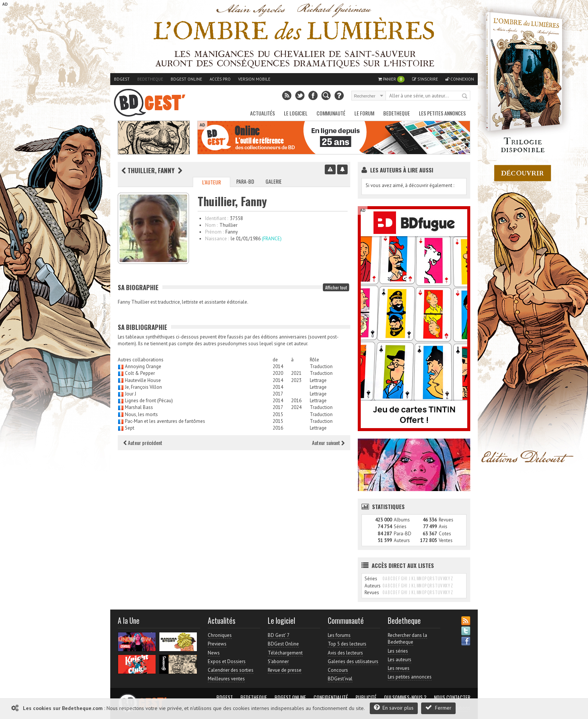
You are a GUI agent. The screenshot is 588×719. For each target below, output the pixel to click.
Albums (402, 520)
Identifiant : (217, 218)
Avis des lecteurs (345, 653)
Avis (443, 527)
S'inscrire (425, 79)
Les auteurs (400, 660)
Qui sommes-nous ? (405, 697)
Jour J (130, 394)
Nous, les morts (141, 414)
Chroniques (220, 635)
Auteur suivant (328, 443)
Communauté (331, 113)
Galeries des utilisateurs (353, 661)
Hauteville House (143, 380)
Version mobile (254, 79)
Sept (130, 428)
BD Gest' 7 (279, 635)
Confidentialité (331, 697)
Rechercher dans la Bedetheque (407, 639)
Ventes (446, 540)
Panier (391, 79)
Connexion (460, 79)
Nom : (211, 225)
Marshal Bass (139, 407)
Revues (446, 520)
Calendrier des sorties (231, 670)
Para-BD (245, 181)
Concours (338, 670)
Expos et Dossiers (227, 661)
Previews (217, 644)
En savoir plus (394, 708)
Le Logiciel (296, 113)
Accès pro (220, 79)
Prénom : (214, 232)
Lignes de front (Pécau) (149, 401)
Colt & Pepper (140, 373)
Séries (400, 527)
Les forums (339, 635)
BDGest (122, 79)
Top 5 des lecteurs (347, 644)
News (214, 653)
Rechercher (465, 96)
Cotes (445, 534)
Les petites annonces (442, 113)
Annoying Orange (143, 366)
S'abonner (278, 661)
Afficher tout (336, 287)
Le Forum (364, 113)
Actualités (262, 113)
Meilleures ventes (226, 679)
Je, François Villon (143, 387)
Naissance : (217, 239)
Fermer (438, 708)
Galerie (274, 181)
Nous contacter (452, 697)
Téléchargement (285, 653)
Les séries (398, 651)
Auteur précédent (143, 443)
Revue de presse (285, 670)
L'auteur (211, 182)
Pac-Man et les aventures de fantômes (165, 421)
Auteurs (402, 540)
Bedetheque (150, 79)
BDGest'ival (340, 679)
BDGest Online (186, 79)
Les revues (399, 668)
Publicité (366, 697)
